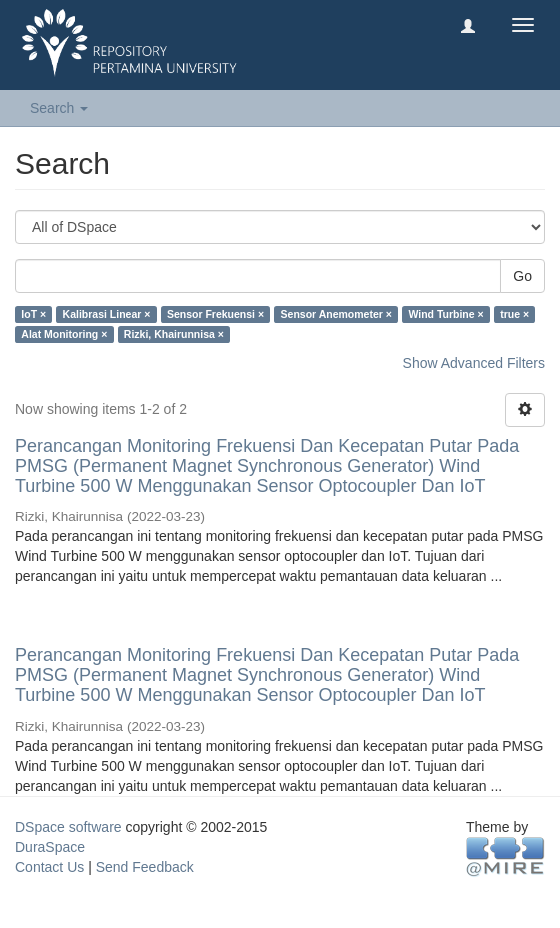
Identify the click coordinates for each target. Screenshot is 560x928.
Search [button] (59, 108)
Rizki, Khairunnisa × (174, 334)
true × (514, 314)
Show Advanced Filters (474, 363)
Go (522, 276)
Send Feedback (145, 867)
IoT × (33, 314)
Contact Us (49, 867)
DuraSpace (50, 847)
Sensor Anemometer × (336, 314)
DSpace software (68, 827)
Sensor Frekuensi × (215, 314)
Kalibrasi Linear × (107, 314)
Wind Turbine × (445, 314)
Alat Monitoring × (64, 334)
